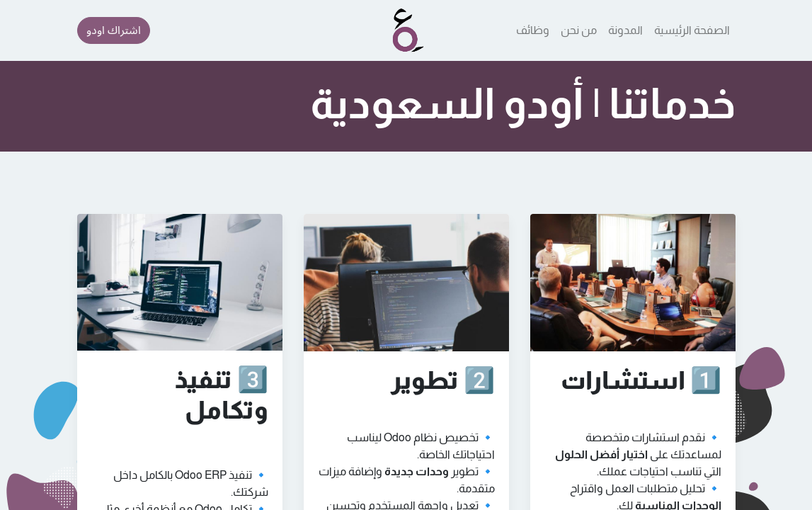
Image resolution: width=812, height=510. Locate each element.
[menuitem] (692, 30)
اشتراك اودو (114, 30)
